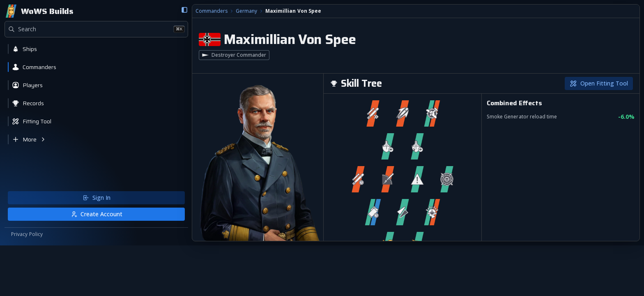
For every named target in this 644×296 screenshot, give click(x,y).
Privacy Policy (27, 284)
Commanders (120, 12)
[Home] (39, 12)
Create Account (50, 264)
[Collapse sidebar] (92, 10)
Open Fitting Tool (598, 84)
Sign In (50, 248)
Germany (154, 12)
